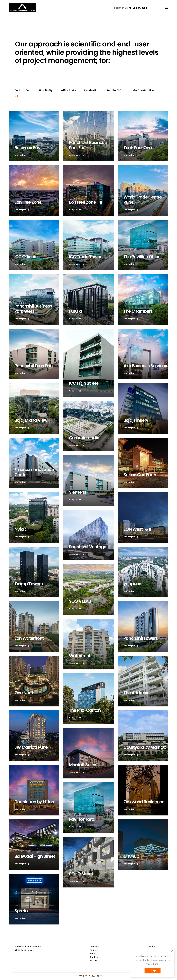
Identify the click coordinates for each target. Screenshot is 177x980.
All (16, 96)
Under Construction (142, 90)
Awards (94, 961)
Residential (91, 90)
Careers (152, 947)
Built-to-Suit (23, 90)
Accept (153, 971)
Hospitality (46, 90)
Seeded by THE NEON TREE (88, 976)
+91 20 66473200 (138, 8)
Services (94, 947)
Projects (94, 950)
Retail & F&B (114, 90)
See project (22, 155)
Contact (94, 957)
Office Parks (68, 90)
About (93, 954)
